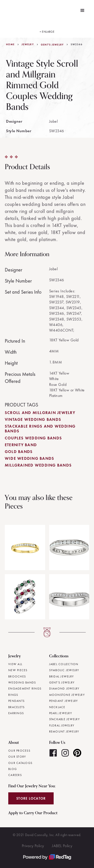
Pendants (16, 701)
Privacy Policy (33, 846)
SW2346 (77, 44)
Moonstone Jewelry (67, 695)
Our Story (17, 757)
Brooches (17, 676)
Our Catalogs (20, 763)
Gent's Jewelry (52, 45)
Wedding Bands (22, 682)
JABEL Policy (62, 846)
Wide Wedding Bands (30, 458)
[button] (82, 11)
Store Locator (31, 798)
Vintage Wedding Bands (33, 419)
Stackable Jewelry (64, 719)
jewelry (28, 44)
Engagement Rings (25, 689)
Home (10, 44)
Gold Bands (19, 452)
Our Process (19, 751)
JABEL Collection (64, 664)
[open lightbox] (47, 29)
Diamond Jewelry (64, 689)
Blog (13, 769)
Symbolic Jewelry (64, 670)
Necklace (57, 707)
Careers (15, 775)
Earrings (16, 713)
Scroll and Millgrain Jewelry (40, 413)
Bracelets (16, 707)
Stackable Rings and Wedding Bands (40, 429)
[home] (7, 11)
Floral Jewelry (62, 725)
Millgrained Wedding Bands (38, 465)
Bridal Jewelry (62, 676)
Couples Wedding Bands (33, 438)
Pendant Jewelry (64, 701)
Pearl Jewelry (61, 713)
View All (15, 664)
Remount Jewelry (64, 732)
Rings (13, 695)
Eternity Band (21, 445)
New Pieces (18, 670)
